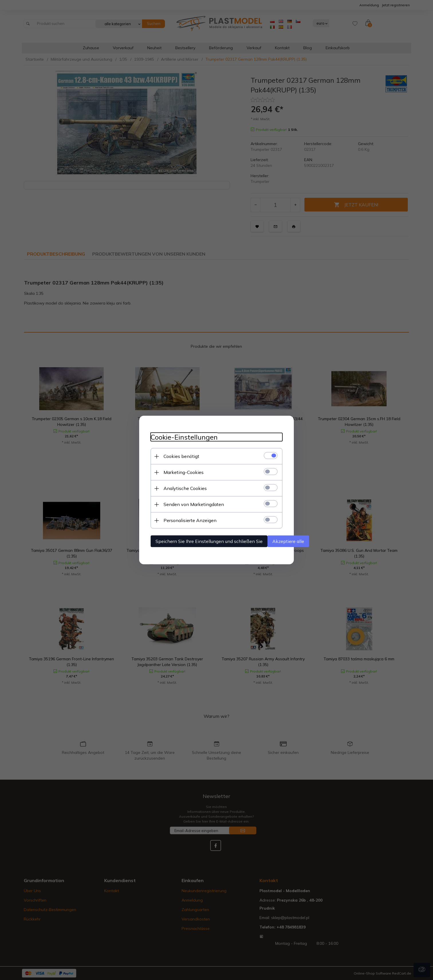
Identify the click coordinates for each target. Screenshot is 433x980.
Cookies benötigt (181, 456)
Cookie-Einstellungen (184, 437)
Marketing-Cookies (184, 472)
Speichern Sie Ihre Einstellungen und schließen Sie (209, 541)
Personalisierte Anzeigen (190, 520)
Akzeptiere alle (288, 541)
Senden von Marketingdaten (194, 504)
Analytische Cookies (185, 488)
